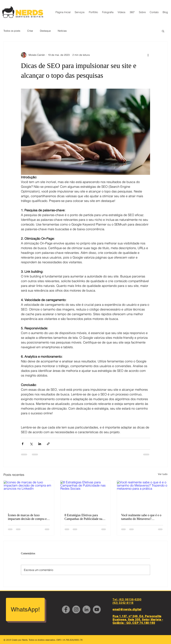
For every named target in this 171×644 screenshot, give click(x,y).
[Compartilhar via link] (48, 444)
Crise (30, 31)
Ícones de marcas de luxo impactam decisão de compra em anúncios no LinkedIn (28, 517)
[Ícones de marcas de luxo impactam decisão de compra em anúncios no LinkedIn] (29, 495)
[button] (163, 31)
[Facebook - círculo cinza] (66, 609)
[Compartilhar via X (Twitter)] (31, 444)
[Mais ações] (148, 55)
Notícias (62, 31)
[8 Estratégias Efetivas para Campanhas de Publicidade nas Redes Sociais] (86, 495)
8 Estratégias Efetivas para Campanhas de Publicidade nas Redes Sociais (84, 517)
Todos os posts (12, 31)
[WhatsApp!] (25, 609)
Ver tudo (163, 474)
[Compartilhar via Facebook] (23, 444)
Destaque (45, 31)
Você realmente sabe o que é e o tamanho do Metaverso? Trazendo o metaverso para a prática (141, 517)
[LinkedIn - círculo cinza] (86, 609)
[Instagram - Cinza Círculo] (76, 609)
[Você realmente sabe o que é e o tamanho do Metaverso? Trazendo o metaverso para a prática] (142, 495)
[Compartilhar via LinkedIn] (40, 444)
